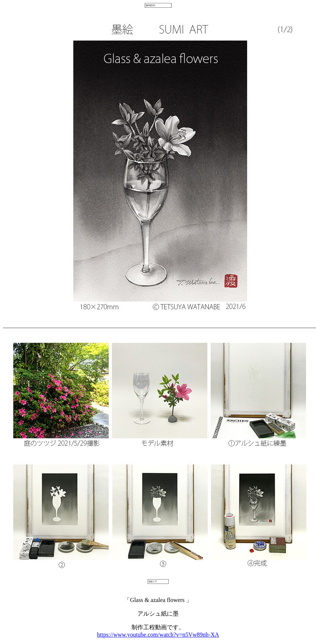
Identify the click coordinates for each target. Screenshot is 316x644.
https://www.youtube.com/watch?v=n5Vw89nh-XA (158, 635)
